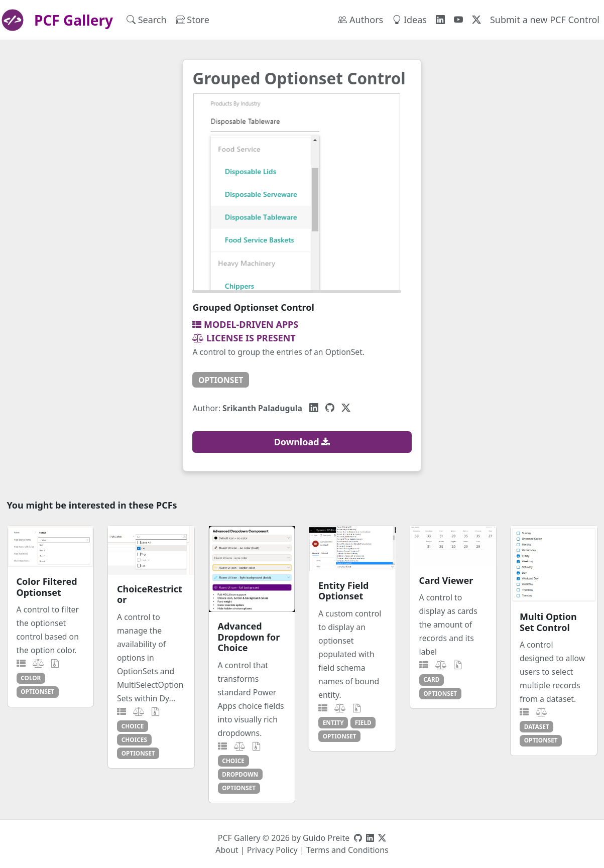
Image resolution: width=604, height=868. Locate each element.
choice (133, 726)
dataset (537, 726)
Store (193, 20)
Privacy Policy (272, 850)
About (227, 850)
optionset (221, 380)
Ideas (409, 20)
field (363, 722)
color (31, 678)
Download (302, 442)
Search (147, 20)
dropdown (240, 774)
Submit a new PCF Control (545, 20)
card (431, 679)
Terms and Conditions (347, 850)
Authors (360, 20)
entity (333, 722)
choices (134, 739)
